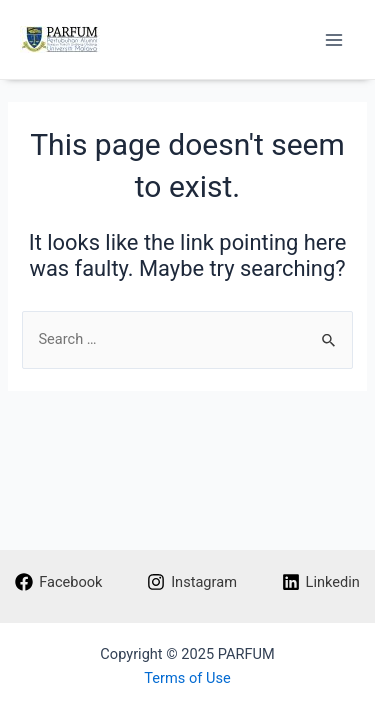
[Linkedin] (321, 582)
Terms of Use (187, 678)
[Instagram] (191, 582)
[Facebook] (58, 582)
